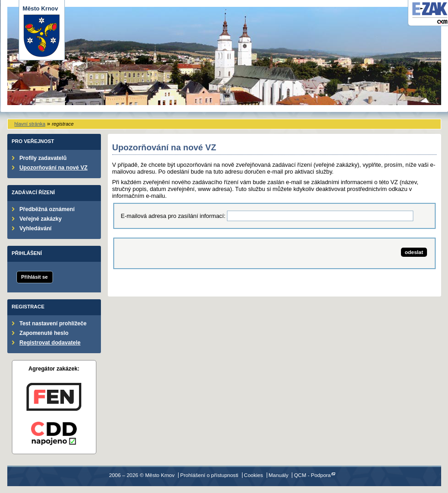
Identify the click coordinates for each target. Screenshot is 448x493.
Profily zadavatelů (43, 158)
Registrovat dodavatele (50, 343)
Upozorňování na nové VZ (54, 168)
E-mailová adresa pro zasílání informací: (173, 216)
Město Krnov (42, 31)
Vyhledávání (36, 228)
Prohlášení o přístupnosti (209, 475)
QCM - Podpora (313, 475)
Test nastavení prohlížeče (53, 323)
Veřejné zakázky (41, 219)
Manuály (279, 475)
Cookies (253, 475)
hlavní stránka (30, 124)
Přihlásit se (34, 277)
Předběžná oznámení (47, 209)
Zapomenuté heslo (44, 333)
